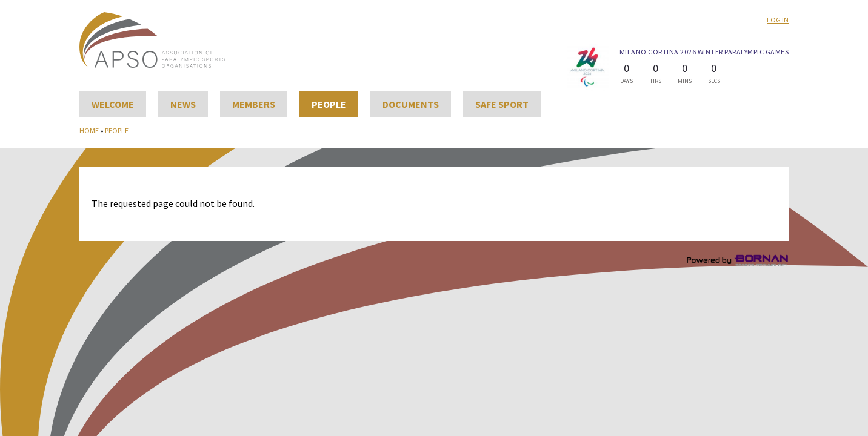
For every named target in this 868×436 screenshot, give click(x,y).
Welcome (113, 104)
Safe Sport (502, 104)
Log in (778, 20)
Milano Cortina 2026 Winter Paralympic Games (704, 52)
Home (89, 130)
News (183, 104)
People (329, 104)
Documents (411, 104)
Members (254, 104)
